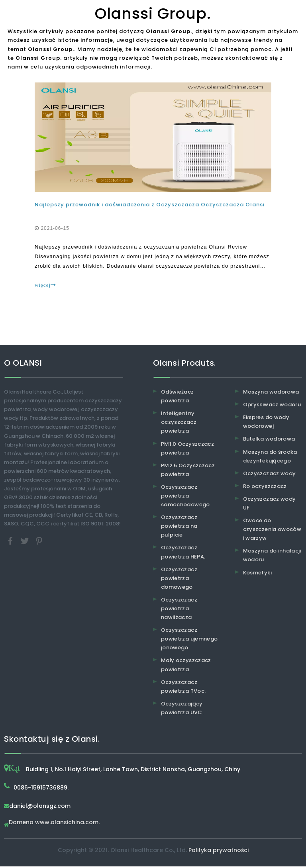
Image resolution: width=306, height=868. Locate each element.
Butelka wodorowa (269, 440)
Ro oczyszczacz (265, 488)
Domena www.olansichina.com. (54, 824)
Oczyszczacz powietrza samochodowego (185, 497)
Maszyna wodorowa (271, 393)
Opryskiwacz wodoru (272, 406)
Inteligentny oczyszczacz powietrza (179, 424)
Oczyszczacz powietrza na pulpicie (179, 528)
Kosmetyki (257, 574)
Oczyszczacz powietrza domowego (179, 579)
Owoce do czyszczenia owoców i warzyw (272, 531)
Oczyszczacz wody (270, 475)
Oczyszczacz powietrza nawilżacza (179, 610)
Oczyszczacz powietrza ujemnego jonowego (189, 640)
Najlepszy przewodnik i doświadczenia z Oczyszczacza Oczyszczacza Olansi (150, 205)
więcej (46, 286)
